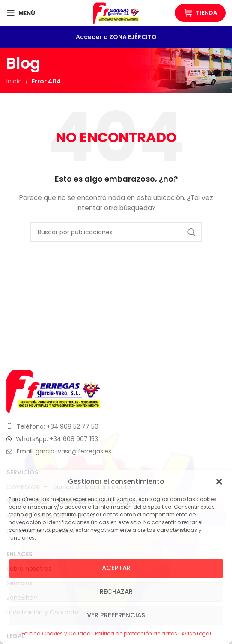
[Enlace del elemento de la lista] (116, 426)
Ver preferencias (116, 615)
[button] (219, 482)
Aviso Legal (196, 634)
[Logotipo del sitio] (116, 12)
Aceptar (116, 568)
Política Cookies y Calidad (56, 634)
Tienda (200, 13)
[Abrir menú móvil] (21, 13)
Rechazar (116, 592)
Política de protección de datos (136, 634)
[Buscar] (116, 232)
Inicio (14, 81)
